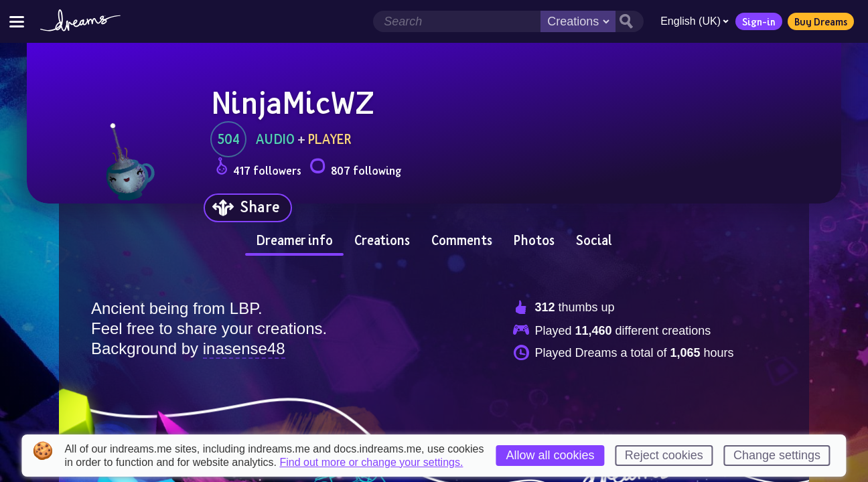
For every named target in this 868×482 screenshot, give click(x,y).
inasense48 (244, 348)
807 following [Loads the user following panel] (355, 168)
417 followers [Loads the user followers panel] (259, 168)
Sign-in (759, 21)
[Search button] (630, 21)
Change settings (777, 455)
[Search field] (457, 21)
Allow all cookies (550, 455)
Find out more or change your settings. (371, 463)
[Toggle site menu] (17, 21)
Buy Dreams (821, 21)
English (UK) (695, 21)
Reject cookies (664, 455)
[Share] (248, 208)
